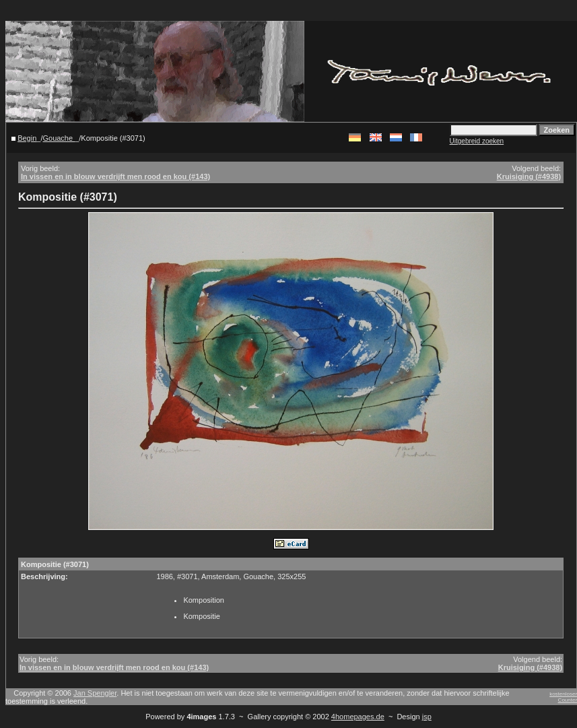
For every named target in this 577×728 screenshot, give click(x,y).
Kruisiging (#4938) (529, 176)
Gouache (59, 138)
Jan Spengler (95, 693)
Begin (27, 138)
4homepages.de (358, 717)
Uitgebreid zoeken (477, 141)
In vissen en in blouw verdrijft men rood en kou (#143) (115, 176)
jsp (427, 717)
